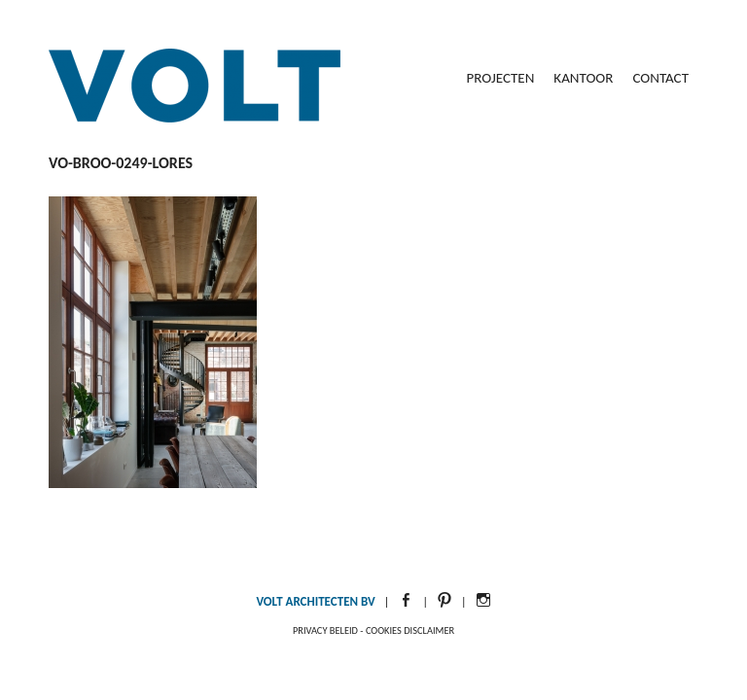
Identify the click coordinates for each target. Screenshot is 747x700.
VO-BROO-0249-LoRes (121, 163)
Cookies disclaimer (410, 630)
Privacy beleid (325, 630)
